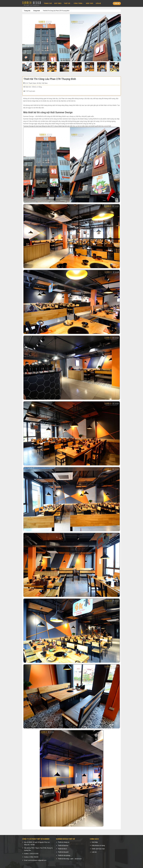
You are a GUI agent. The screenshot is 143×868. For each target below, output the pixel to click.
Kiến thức (90, 3)
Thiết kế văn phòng (64, 855)
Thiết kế (68, 3)
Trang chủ (48, 3)
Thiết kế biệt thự (63, 845)
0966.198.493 (34, 857)
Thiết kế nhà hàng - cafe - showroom (70, 859)
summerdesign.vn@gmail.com (37, 860)
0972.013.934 (34, 854)
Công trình (79, 3)
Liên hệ (98, 3)
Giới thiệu (58, 3)
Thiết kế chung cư (64, 842)
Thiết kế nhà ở (62, 849)
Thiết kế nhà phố (63, 852)
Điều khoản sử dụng (98, 845)
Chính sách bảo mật (98, 849)
